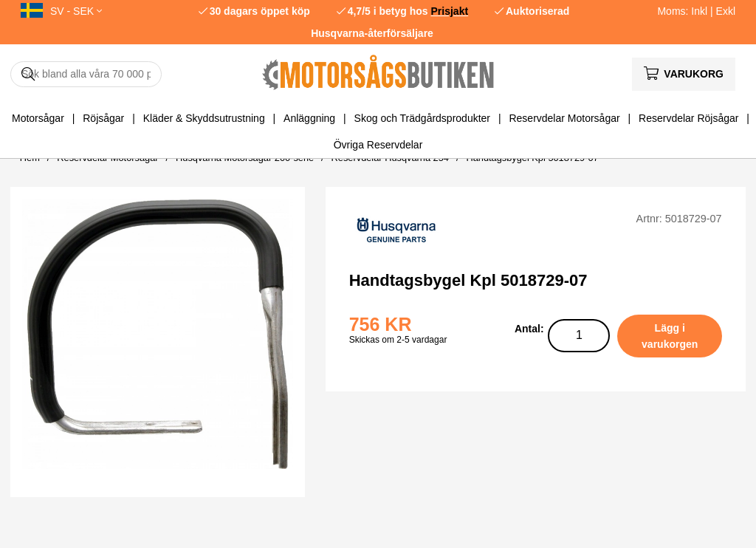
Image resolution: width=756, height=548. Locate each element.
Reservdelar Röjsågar (688, 118)
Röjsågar (103, 118)
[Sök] (86, 74)
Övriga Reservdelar (378, 145)
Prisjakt (450, 11)
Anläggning (309, 118)
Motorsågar (38, 118)
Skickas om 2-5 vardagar (398, 340)
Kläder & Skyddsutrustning (204, 118)
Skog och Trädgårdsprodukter (422, 118)
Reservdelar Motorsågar (564, 118)
